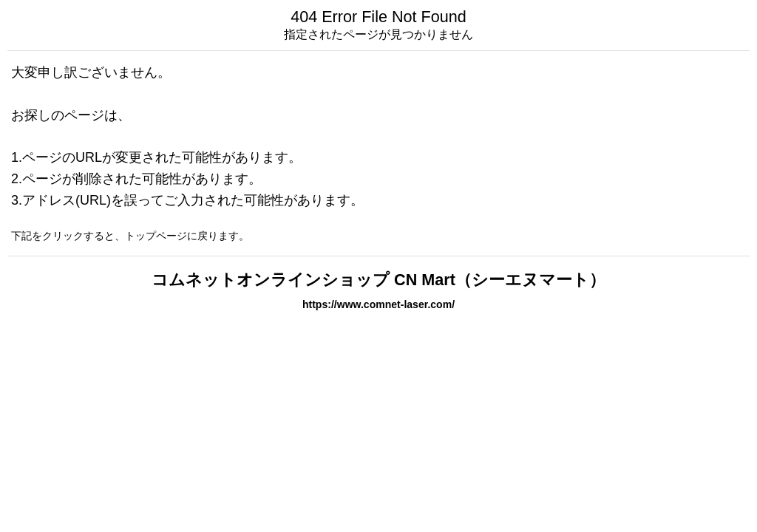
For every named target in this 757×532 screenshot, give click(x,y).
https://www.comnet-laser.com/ (378, 304)
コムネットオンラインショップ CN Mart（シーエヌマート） (378, 280)
